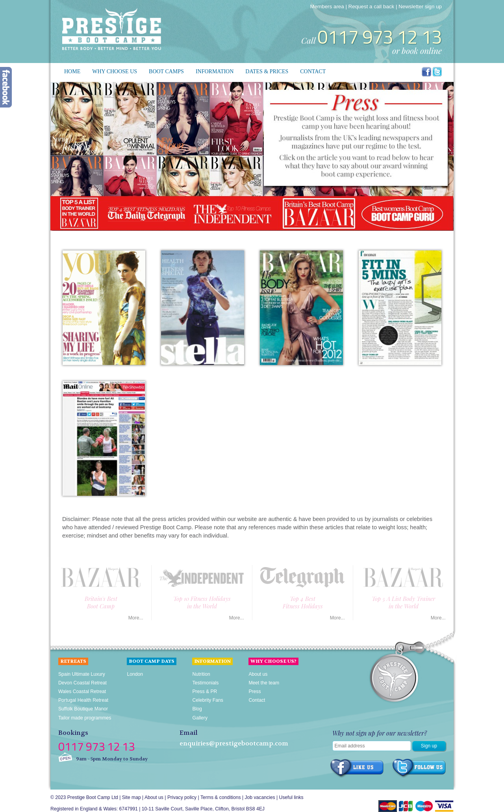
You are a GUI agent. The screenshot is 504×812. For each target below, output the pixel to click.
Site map (132, 797)
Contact (313, 71)
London (135, 674)
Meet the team (264, 683)
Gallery (200, 718)
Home (72, 71)
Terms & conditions (221, 797)
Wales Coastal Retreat (82, 691)
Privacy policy (182, 797)
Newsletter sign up (420, 6)
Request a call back (372, 6)
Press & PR (205, 691)
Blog (197, 709)
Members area (327, 6)
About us (258, 674)
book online (422, 50)
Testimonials (205, 683)
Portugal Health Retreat (83, 700)
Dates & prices (267, 71)
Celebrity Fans (208, 700)
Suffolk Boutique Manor (83, 709)
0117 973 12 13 (380, 37)
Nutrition (201, 674)
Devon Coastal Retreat (82, 683)
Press (255, 691)
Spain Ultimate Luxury (82, 674)
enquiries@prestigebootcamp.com (234, 743)
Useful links (291, 797)
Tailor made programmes (85, 718)
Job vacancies (260, 797)
